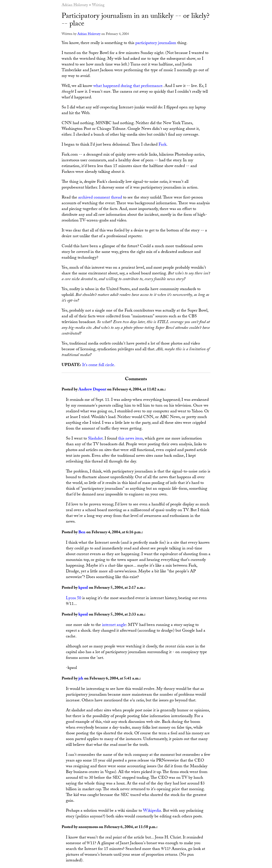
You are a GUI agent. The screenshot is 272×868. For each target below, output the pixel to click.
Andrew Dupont (92, 390)
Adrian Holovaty (75, 5)
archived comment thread (100, 198)
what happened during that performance (128, 86)
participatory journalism (156, 43)
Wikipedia (152, 811)
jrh (81, 679)
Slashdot (95, 439)
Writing (98, 5)
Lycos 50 (74, 599)
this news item (130, 439)
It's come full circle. (99, 365)
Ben (82, 533)
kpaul (83, 588)
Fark (162, 145)
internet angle (114, 625)
